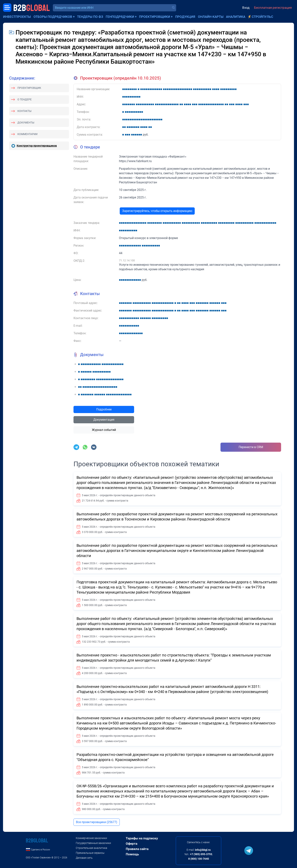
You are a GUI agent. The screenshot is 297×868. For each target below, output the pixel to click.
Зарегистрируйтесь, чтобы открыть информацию (157, 211)
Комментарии (27, 134)
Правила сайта (137, 849)
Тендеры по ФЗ (90, 17)
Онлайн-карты (211, 17)
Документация (104, 420)
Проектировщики (155, 17)
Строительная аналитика (91, 848)
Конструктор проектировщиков (37, 146)
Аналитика (236, 17)
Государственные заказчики (93, 843)
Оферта (132, 844)
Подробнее (104, 409)
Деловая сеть (84, 858)
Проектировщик (29, 88)
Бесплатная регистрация (273, 8)
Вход (246, 8)
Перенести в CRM (251, 447)
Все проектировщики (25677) (97, 822)
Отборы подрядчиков (53, 17)
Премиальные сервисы (90, 853)
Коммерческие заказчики (91, 838)
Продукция (185, 17)
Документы (26, 123)
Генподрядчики (120, 17)
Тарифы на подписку (142, 838)
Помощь (132, 854)
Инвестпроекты (17, 17)
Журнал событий (104, 430)
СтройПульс (262, 17)
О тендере (25, 99)
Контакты (24, 111)
